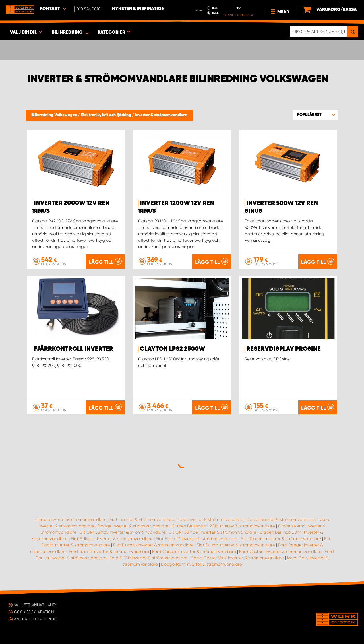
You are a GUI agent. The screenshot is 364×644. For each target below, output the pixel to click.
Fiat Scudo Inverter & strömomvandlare (236, 545)
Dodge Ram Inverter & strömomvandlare (201, 564)
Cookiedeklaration (34, 612)
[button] (316, 115)
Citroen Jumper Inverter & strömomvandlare (212, 532)
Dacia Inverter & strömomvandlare (281, 519)
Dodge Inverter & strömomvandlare (133, 526)
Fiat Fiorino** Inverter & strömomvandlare (197, 539)
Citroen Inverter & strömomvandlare (71, 519)
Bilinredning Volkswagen (55, 115)
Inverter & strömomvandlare (161, 115)
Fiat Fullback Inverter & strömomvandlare (112, 539)
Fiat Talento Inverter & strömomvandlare (281, 539)
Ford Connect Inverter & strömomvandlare (194, 552)
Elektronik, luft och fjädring (106, 115)
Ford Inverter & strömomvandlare (210, 519)
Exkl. (215, 13)
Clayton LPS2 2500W (172, 349)
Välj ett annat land (35, 605)
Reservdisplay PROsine (284, 349)
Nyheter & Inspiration (138, 9)
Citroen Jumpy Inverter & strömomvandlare (123, 532)
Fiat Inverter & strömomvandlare (142, 519)
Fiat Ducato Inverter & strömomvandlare (153, 545)
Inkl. (215, 8)
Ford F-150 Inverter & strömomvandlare (148, 558)
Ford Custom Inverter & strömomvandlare (280, 552)
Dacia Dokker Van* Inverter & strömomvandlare (237, 558)
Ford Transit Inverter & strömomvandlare (109, 552)
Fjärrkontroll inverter (74, 349)
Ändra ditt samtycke (36, 619)
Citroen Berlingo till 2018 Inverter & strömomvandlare (223, 526)
